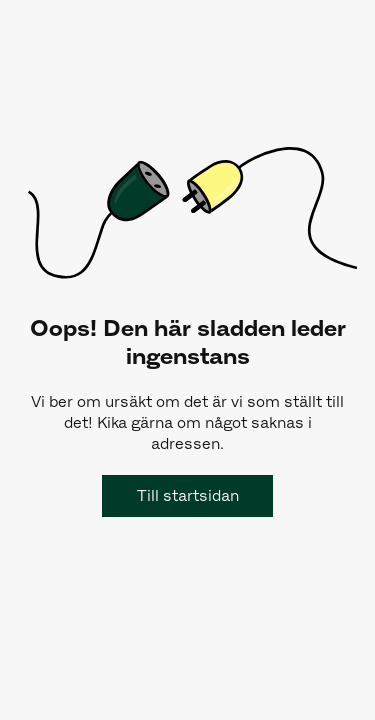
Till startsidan (188, 495)
